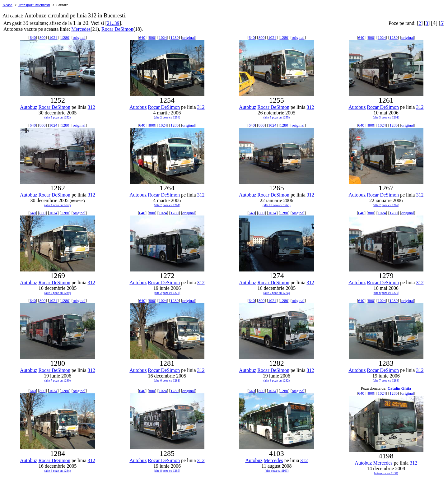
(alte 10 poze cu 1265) (276, 205)
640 (33, 37)
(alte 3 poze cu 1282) (277, 380)
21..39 (113, 23)
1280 (65, 37)
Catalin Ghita (399, 388)
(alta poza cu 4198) (386, 473)
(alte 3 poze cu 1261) (386, 117)
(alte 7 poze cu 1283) (386, 380)
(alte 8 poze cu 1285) (167, 471)
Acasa (7, 5)
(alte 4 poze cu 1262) (58, 205)
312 (91, 107)
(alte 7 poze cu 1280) (58, 380)
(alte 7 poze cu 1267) (386, 205)
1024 (53, 37)
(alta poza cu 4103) (276, 471)
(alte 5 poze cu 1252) (58, 117)
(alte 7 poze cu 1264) (167, 205)
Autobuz (28, 107)
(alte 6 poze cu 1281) (167, 380)
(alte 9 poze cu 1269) (58, 293)
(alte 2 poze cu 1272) (167, 293)
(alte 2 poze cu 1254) (167, 117)
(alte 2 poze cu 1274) (277, 293)
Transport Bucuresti (34, 5)
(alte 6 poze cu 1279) (386, 293)
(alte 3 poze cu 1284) (58, 471)
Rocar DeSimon (117, 29)
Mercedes (81, 29)
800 (43, 37)
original (79, 37)
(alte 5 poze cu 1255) (277, 117)
